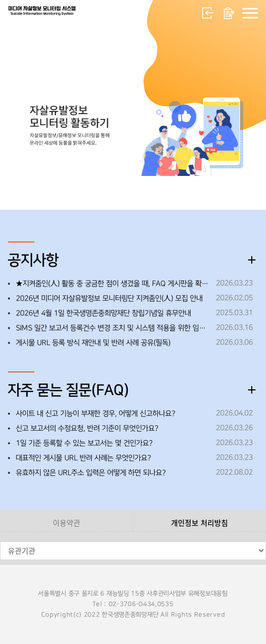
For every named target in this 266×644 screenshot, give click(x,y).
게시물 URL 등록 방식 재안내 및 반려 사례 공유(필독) (93, 343)
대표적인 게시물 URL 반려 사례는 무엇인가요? (83, 458)
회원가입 (229, 13)
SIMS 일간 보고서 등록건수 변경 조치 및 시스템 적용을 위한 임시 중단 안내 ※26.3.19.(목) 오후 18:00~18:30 (113, 328)
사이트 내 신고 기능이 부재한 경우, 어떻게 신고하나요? (96, 414)
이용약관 (66, 522)
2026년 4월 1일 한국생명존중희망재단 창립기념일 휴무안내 (103, 313)
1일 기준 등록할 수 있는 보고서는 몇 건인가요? (84, 443)
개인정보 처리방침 (199, 522)
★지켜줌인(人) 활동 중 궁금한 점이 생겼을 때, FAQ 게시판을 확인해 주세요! (113, 284)
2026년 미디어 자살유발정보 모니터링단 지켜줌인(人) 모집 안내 (109, 298)
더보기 (252, 260)
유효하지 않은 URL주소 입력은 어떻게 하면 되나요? (91, 473)
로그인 (208, 13)
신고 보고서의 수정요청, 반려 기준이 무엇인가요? (87, 428)
